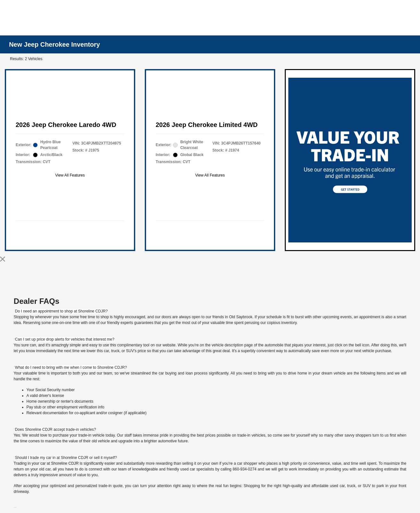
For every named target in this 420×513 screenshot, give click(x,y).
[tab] (61, 311)
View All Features (70, 175)
